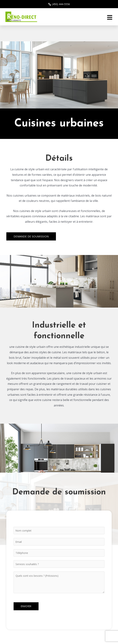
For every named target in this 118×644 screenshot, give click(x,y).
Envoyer (26, 606)
